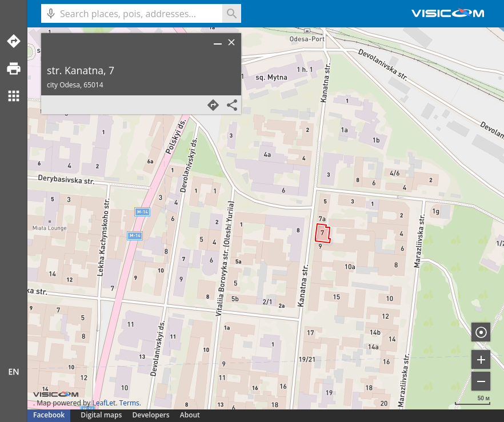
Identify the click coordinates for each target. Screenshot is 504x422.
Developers (151, 415)
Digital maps (102, 415)
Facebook (49, 415)
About (190, 415)
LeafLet (104, 403)
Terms (129, 403)
